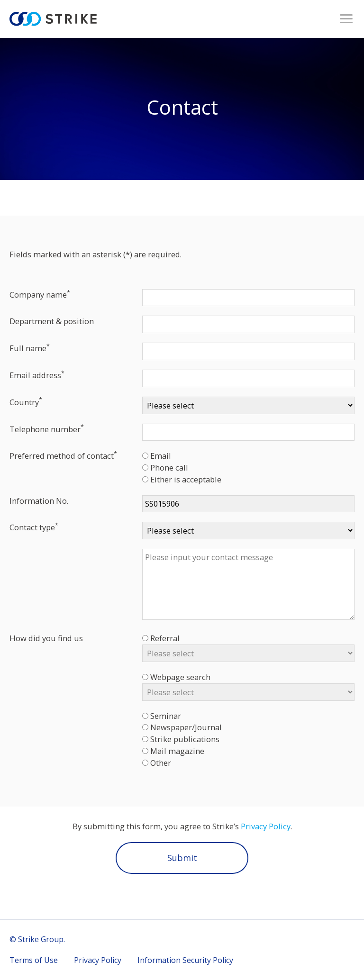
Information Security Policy (185, 960)
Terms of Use (34, 960)
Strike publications (185, 739)
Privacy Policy (266, 826)
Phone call (169, 467)
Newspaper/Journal (186, 727)
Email (161, 456)
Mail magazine (177, 751)
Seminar (166, 716)
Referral (165, 638)
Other (161, 763)
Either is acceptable (186, 479)
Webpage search (180, 677)
